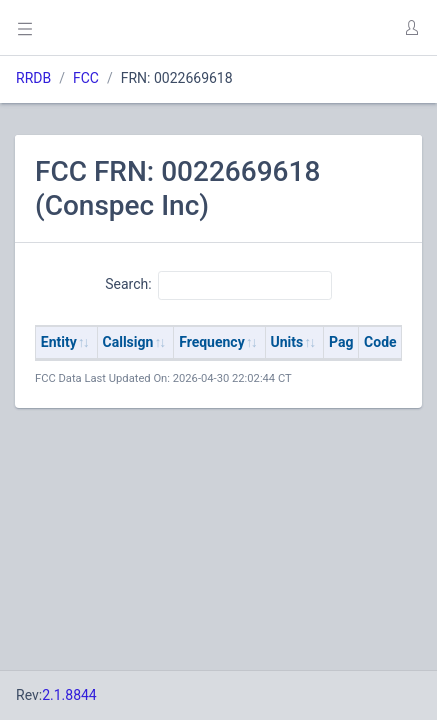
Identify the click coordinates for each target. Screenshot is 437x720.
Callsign (128, 342)
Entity (59, 342)
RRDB (33, 78)
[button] (411, 28)
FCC (86, 78)
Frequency (212, 342)
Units (287, 342)
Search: (218, 285)
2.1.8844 (69, 695)
